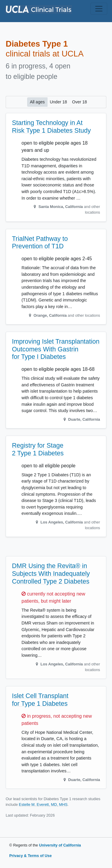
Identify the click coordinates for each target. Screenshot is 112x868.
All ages (37, 102)
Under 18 (59, 102)
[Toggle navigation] (99, 9)
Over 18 (79, 102)
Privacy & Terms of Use (30, 856)
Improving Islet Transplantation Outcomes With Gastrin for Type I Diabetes (56, 349)
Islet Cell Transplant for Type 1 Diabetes (40, 700)
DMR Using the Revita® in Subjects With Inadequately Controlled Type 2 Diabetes (51, 574)
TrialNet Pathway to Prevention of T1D (40, 243)
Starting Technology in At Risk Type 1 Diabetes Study (51, 127)
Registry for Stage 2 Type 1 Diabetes (38, 449)
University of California (60, 845)
